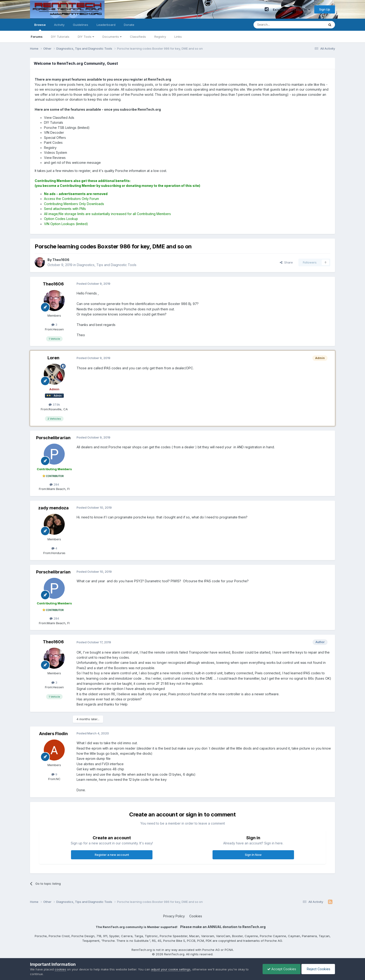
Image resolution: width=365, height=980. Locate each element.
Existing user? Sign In (291, 10)
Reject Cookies (318, 969)
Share (286, 262)
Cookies (196, 916)
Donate (129, 25)
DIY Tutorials (60, 37)
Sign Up (325, 9)
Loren (53, 358)
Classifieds (138, 37)
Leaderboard (106, 25)
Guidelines (81, 25)
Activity (59, 25)
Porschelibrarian (53, 438)
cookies (60, 969)
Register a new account (112, 855)
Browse (40, 27)
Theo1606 (53, 284)
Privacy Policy (174, 916)
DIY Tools (86, 37)
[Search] (277, 25)
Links (178, 37)
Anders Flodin (53, 734)
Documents (112, 37)
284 (54, 484)
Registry (160, 37)
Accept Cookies (281, 969)
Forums (37, 37)
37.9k (54, 404)
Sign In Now (253, 855)
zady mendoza (53, 508)
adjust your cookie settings (171, 969)
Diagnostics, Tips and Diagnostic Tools (107, 265)
